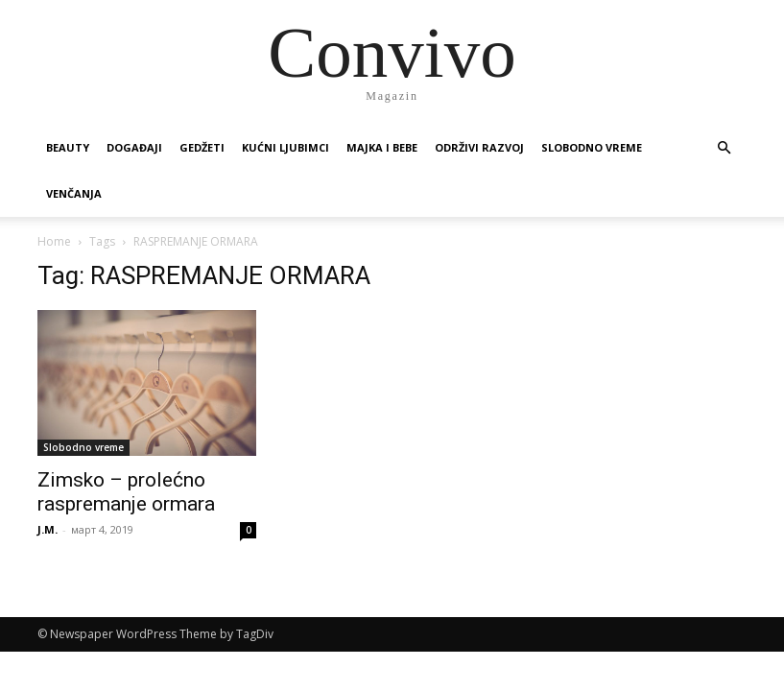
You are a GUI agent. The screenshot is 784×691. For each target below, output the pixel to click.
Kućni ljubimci (285, 147)
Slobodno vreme (592, 147)
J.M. (48, 529)
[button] (725, 148)
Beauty (68, 147)
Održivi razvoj (479, 147)
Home (54, 241)
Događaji (134, 147)
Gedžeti (202, 147)
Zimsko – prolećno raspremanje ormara (126, 492)
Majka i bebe (382, 147)
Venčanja (74, 193)
